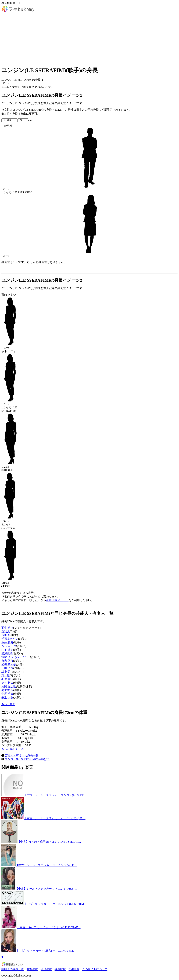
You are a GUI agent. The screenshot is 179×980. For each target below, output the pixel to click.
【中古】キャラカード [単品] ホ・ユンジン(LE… (39, 951)
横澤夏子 (7, 653)
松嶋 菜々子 (9, 664)
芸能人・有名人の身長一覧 (22, 755)
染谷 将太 (7, 683)
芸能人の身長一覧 (13, 969)
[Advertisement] (89, 38)
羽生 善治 (7, 679)
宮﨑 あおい (9, 295)
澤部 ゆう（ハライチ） (16, 657)
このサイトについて (95, 969)
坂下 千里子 (9, 351)
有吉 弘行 (7, 661)
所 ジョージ (9, 646)
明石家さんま (10, 639)
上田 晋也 (7, 668)
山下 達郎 (7, 650)
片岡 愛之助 (9, 686)
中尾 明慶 (7, 694)
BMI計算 (74, 969)
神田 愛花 (7, 470)
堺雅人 (6, 631)
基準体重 (32, 969)
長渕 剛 (6, 635)
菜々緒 (6, 675)
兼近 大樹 (7, 697)
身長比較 (60, 969)
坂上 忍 (6, 672)
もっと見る (8, 704)
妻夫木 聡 (7, 690)
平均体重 (46, 969)
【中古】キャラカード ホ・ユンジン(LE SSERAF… (44, 904)
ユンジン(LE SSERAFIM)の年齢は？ (27, 759)
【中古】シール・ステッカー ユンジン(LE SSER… (44, 795)
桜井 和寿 (7, 642)
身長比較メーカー (57, 600)
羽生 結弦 (7, 628)
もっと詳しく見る (13, 749)
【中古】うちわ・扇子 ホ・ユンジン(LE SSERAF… (41, 842)
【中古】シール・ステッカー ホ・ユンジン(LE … (43, 818)
